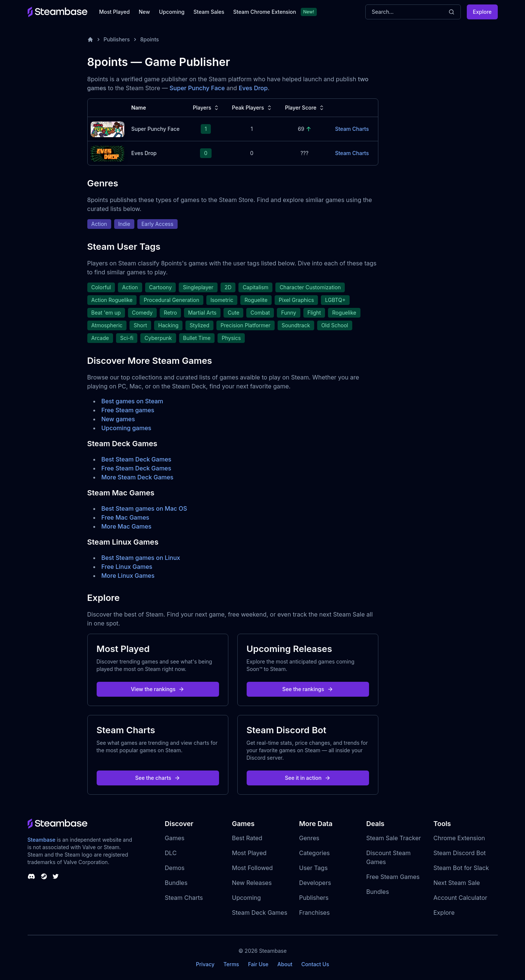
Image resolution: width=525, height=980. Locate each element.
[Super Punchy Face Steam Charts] (107, 128)
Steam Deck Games (260, 913)
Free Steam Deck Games (136, 468)
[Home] (90, 40)
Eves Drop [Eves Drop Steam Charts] (144, 153)
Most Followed (253, 868)
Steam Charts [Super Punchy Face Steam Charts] (352, 129)
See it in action (307, 778)
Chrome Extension (459, 838)
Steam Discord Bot (460, 853)
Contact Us (315, 964)
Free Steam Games (393, 877)
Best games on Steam (132, 401)
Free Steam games (128, 410)
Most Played (115, 12)
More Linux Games (128, 576)
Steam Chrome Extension (265, 12)
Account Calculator (460, 898)
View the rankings (158, 689)
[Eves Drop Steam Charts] (107, 153)
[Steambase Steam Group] (44, 876)
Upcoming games (126, 428)
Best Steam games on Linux (141, 558)
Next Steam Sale (457, 883)
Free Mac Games (125, 517)
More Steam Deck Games (137, 477)
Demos (175, 868)
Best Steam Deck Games (137, 459)
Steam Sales (209, 12)
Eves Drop (253, 88)
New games (118, 419)
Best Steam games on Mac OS (144, 508)
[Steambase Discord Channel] (31, 876)
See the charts (158, 778)
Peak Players (253, 108)
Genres (309, 838)
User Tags (314, 868)
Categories (315, 853)
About (285, 964)
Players (207, 108)
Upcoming (172, 12)
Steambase (42, 840)
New (144, 12)
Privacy (205, 964)
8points (150, 39)
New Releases (252, 883)
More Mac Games (126, 526)
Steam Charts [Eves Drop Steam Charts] (352, 153)
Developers (315, 883)
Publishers (117, 39)
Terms (231, 964)
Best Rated (247, 838)
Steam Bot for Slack (461, 868)
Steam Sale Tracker (394, 838)
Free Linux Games (127, 567)
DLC (171, 853)
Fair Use (258, 964)
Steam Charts (184, 898)
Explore (482, 12)
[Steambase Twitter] (56, 876)
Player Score (305, 108)
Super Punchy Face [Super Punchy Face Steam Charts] (156, 129)
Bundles (176, 883)
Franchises (315, 913)
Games (175, 838)
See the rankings (307, 689)
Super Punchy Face (197, 88)
